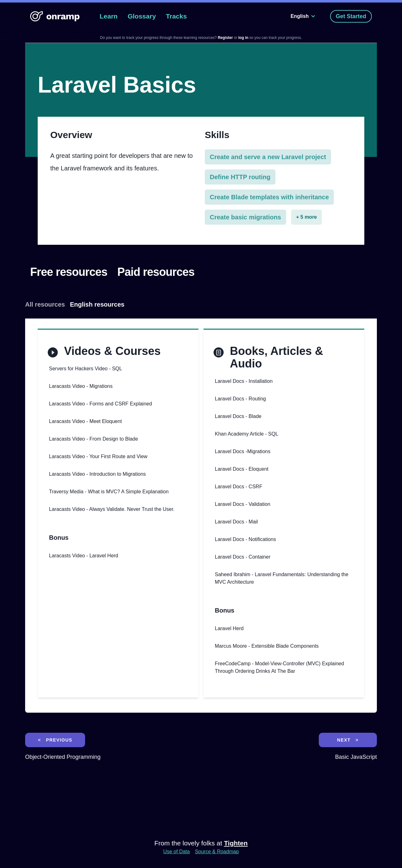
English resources (97, 304)
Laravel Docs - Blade (238, 416)
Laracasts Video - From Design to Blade (93, 439)
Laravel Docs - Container (243, 557)
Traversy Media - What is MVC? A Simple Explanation (109, 492)
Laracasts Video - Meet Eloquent (85, 421)
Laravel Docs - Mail (236, 522)
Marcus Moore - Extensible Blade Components (267, 646)
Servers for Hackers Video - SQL (86, 369)
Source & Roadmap (217, 852)
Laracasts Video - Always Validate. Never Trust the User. (112, 509)
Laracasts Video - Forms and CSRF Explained (100, 404)
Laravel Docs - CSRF (239, 487)
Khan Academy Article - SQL (247, 434)
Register (225, 38)
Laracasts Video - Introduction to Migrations (97, 474)
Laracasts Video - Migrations (81, 386)
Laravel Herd (229, 628)
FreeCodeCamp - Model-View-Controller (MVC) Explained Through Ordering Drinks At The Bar (279, 667)
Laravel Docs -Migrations (243, 451)
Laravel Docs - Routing (240, 399)
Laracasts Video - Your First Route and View (98, 456)
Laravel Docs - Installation (244, 381)
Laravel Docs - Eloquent (242, 469)
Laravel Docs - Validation (243, 504)
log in (244, 38)
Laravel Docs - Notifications (245, 539)
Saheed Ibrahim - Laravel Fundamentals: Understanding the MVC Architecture (282, 578)
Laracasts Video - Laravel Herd (84, 556)
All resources (45, 304)
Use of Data (177, 852)
